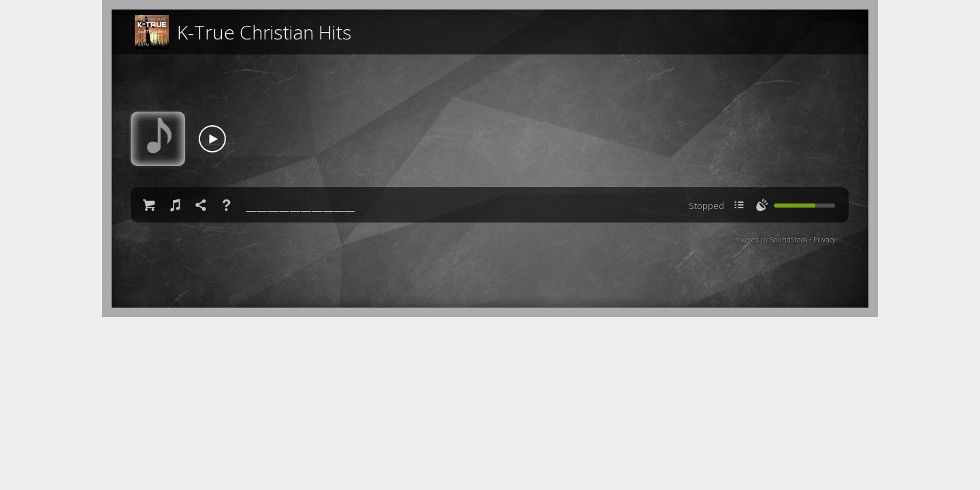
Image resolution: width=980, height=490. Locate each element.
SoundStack (789, 240)
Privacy (824, 240)
